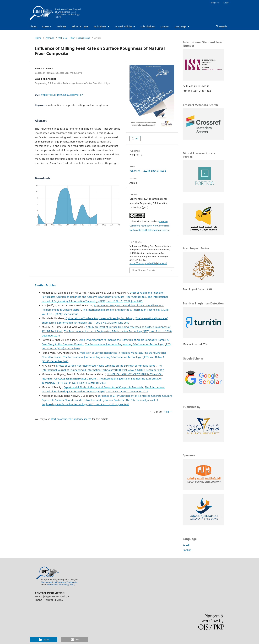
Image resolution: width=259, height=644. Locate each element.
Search (221, 26)
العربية (186, 545)
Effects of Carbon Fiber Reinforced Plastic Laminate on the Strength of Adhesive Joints (106, 366)
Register (215, 3)
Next (166, 412)
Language (181, 26)
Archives (61, 26)
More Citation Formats (144, 270)
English (187, 550)
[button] (44, 640)
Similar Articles (45, 285)
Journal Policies (124, 26)
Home (38, 38)
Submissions (148, 26)
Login (226, 3)
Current (47, 26)
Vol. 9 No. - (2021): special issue (74, 38)
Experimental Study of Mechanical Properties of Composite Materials (104, 387)
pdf (136, 139)
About (33, 26)
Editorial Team (80, 26)
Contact (165, 26)
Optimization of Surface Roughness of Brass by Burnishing (100, 318)
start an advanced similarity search (71, 419)
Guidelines (101, 26)
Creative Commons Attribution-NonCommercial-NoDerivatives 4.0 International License (150, 226)
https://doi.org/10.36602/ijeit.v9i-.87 (62, 95)
